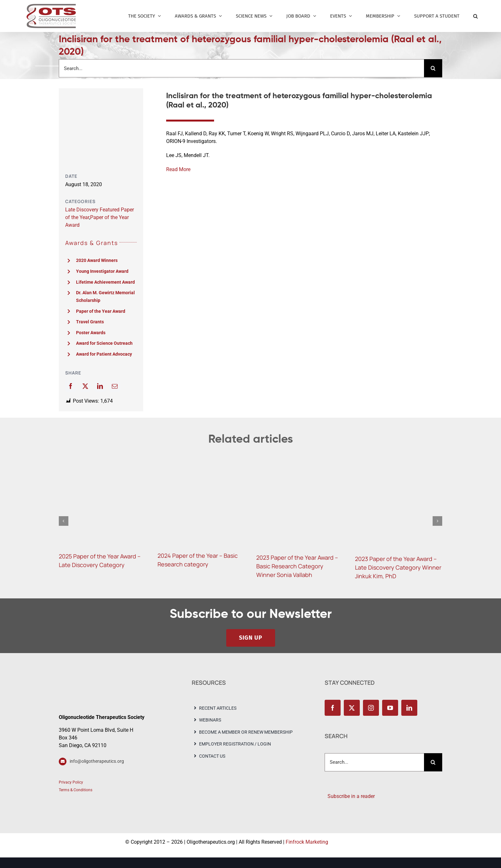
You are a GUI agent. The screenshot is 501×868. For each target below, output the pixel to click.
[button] (475, 16)
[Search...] (241, 68)
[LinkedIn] (100, 386)
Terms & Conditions (76, 790)
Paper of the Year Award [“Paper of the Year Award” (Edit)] (101, 311)
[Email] (115, 386)
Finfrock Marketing (307, 842)
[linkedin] (409, 708)
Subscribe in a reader (350, 796)
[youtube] (390, 708)
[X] (85, 386)
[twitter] (352, 708)
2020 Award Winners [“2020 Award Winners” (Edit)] (97, 260)
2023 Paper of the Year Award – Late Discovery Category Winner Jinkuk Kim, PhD (398, 567)
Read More (178, 169)
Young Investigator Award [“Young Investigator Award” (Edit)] (102, 271)
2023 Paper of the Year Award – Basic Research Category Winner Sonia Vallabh (297, 566)
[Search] (433, 68)
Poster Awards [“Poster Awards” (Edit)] (91, 333)
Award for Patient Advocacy (104, 354)
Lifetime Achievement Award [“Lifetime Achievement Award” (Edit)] (105, 282)
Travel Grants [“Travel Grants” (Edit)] (90, 322)
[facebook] (333, 708)
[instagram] (371, 708)
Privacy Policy (71, 782)
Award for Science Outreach (104, 343)
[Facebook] (71, 386)
